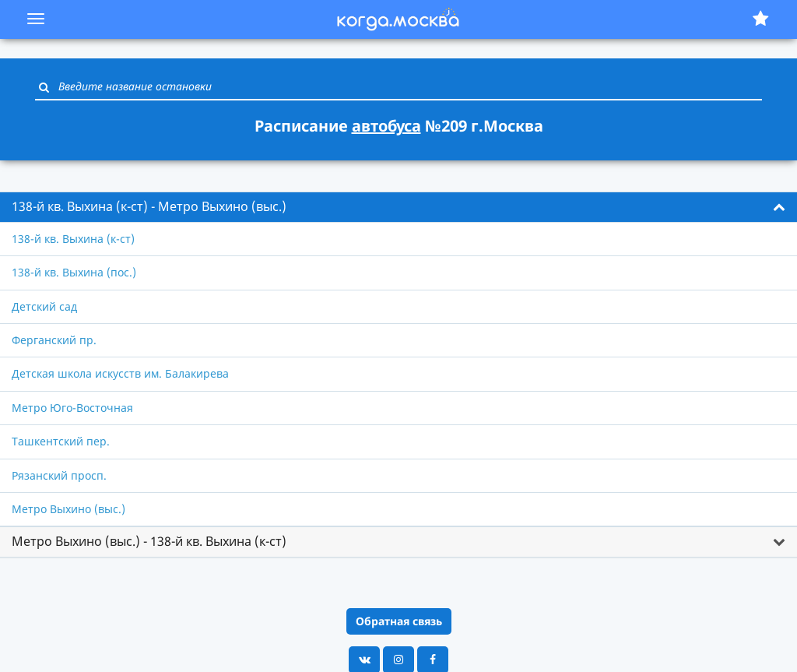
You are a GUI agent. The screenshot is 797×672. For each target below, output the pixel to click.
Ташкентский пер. (61, 441)
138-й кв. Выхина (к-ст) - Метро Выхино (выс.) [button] (149, 206)
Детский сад (44, 306)
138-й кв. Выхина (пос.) (74, 272)
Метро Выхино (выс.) (68, 509)
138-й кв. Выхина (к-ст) (73, 239)
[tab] (398, 207)
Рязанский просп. (59, 475)
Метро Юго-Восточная (72, 408)
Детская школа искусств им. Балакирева (120, 373)
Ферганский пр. (54, 340)
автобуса (386, 126)
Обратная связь (399, 621)
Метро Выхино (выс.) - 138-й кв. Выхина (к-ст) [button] (149, 541)
